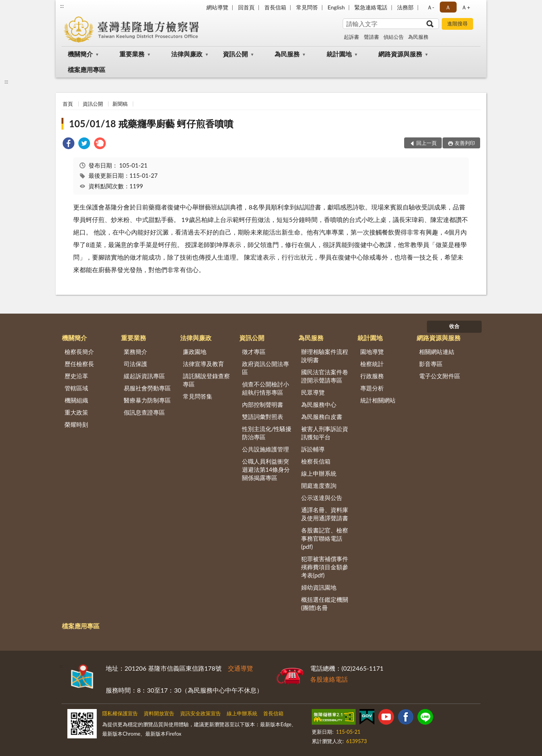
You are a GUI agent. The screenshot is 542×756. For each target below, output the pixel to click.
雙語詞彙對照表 (263, 417)
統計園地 (339, 54)
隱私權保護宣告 (120, 713)
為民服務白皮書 (322, 417)
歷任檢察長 (79, 364)
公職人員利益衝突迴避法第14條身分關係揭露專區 (266, 469)
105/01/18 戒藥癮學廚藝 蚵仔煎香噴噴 (151, 124)
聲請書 (371, 37)
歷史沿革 (76, 376)
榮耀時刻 (76, 424)
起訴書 (351, 37)
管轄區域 (76, 388)
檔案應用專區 (87, 69)
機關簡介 (80, 54)
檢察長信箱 (316, 461)
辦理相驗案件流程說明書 (325, 356)
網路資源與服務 (400, 54)
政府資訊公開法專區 (266, 368)
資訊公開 (235, 54)
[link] (69, 144)
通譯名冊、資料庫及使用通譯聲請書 (325, 514)
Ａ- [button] (431, 7)
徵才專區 (254, 352)
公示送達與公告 (322, 498)
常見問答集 (198, 396)
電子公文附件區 (440, 376)
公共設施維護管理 (266, 449)
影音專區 (431, 364)
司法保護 (135, 364)
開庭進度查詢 (319, 485)
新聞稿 (120, 104)
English (336, 7)
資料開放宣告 (159, 713)
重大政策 (76, 412)
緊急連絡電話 (371, 7)
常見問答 (307, 7)
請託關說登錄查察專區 (206, 380)
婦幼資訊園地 (319, 587)
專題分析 (372, 388)
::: (62, 6)
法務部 (405, 7)
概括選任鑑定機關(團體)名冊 (325, 604)
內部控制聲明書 (263, 404)
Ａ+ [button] (466, 7)
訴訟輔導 (313, 449)
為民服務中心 (319, 404)
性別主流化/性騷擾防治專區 (267, 433)
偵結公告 (394, 37)
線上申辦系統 (319, 473)
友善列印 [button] (465, 143)
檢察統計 (372, 364)
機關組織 (76, 400)
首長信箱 (275, 7)
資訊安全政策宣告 (201, 713)
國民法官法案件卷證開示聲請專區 (325, 376)
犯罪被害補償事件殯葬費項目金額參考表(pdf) (325, 567)
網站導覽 (217, 7)
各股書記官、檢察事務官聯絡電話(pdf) (325, 538)
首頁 (68, 104)
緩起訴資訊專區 (144, 376)
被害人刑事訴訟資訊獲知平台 (325, 433)
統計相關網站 (378, 400)
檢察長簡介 (79, 352)
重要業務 (132, 54)
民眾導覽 (313, 392)
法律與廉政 (187, 54)
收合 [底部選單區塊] (454, 326)
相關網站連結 (437, 352)
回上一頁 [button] (426, 143)
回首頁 (246, 7)
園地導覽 (372, 352)
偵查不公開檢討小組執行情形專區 (266, 388)
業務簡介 (135, 352)
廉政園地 (195, 352)
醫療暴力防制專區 (147, 400)
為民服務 (418, 37)
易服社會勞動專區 (147, 388)
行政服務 (372, 376)
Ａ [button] (448, 7)
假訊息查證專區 (144, 412)
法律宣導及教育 (203, 364)
